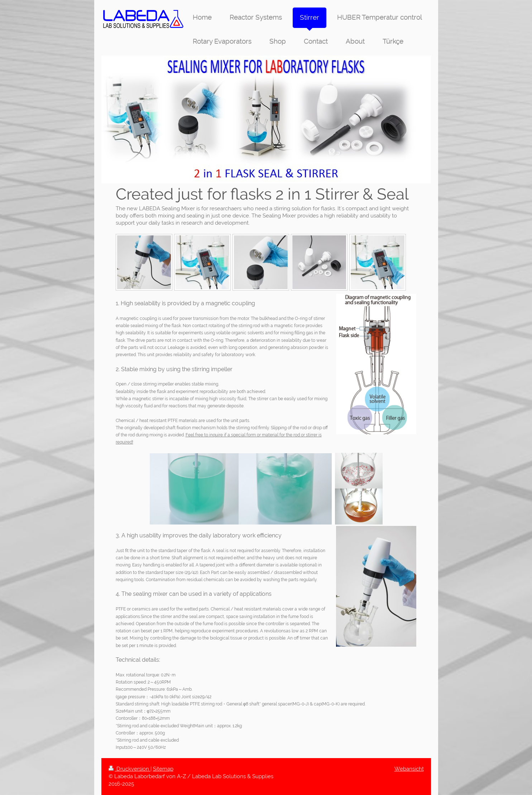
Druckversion (130, 769)
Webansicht (409, 769)
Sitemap (163, 769)
